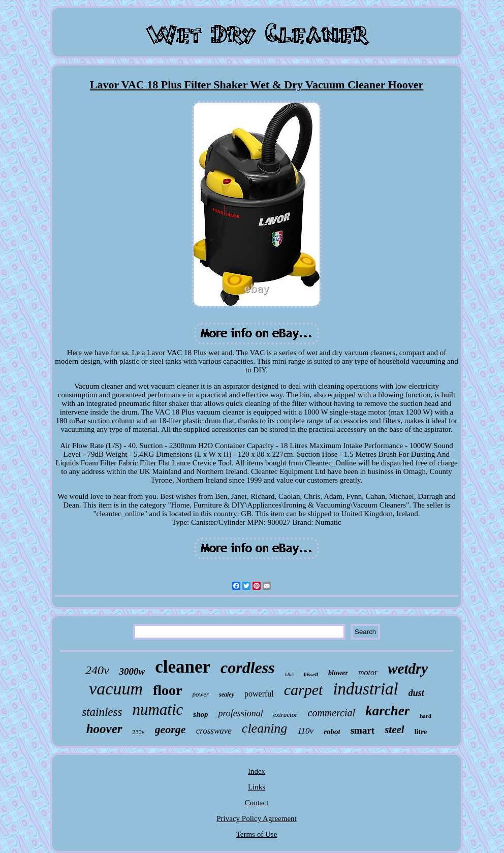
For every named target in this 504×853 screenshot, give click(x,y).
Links (257, 787)
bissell (311, 674)
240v (97, 670)
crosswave (214, 731)
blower (338, 673)
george (170, 729)
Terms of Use (257, 834)
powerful (259, 694)
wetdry (408, 669)
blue (289, 674)
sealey (227, 694)
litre (421, 732)
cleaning (265, 728)
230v (139, 732)
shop (200, 714)
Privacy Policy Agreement (256, 818)
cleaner (183, 667)
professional (241, 713)
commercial (332, 713)
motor (368, 672)
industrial (365, 689)
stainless (102, 712)
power (201, 694)
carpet (304, 690)
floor (168, 690)
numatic (157, 709)
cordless (248, 668)
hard (426, 716)
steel (394, 730)
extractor (286, 715)
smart (363, 730)
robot (332, 732)
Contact (257, 803)
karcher (387, 711)
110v (305, 731)
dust (416, 693)
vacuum (116, 689)
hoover (104, 729)
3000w (132, 671)
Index (257, 771)
